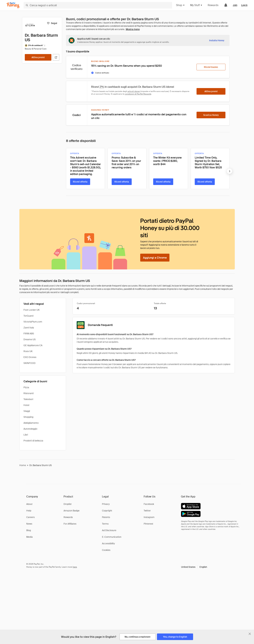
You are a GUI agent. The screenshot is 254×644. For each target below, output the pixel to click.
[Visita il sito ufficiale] (56, 57)
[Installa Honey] (217, 40)
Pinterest (148, 524)
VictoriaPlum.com (33, 322)
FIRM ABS (29, 333)
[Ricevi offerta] (80, 182)
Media (29, 537)
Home (23, 465)
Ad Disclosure (109, 530)
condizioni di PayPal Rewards (138, 94)
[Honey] (13, 5)
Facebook (149, 504)
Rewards (213, 5)
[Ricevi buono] (211, 67)
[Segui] (52, 23)
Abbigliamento (31, 423)
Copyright (107, 511)
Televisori (28, 399)
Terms (105, 524)
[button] (194, 567)
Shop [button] (180, 5)
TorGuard (28, 316)
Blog (29, 530)
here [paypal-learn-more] (75, 567)
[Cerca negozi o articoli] (98, 5)
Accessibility (108, 543)
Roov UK (28, 351)
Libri (26, 435)
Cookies (106, 550)
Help (29, 511)
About (29, 504)
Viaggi (27, 411)
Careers (30, 517)
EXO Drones (30, 357)
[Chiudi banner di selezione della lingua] (250, 634)
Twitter (147, 511)
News (29, 524)
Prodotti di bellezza (33, 441)
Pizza (26, 387)
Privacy (106, 504)
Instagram (149, 517)
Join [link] (235, 5)
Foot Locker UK (32, 310)
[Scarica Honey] (211, 115)
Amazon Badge (72, 511)
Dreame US (30, 339)
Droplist (68, 504)
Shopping (28, 417)
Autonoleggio (30, 429)
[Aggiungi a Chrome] (155, 258)
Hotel (26, 405)
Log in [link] (244, 5)
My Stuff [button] (196, 5)
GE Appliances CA (33, 345)
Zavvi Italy (29, 328)
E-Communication (112, 537)
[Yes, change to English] (175, 637)
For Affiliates (70, 524)
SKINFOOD (29, 363)
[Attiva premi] (38, 57)
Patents (106, 517)
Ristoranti (29, 393)
